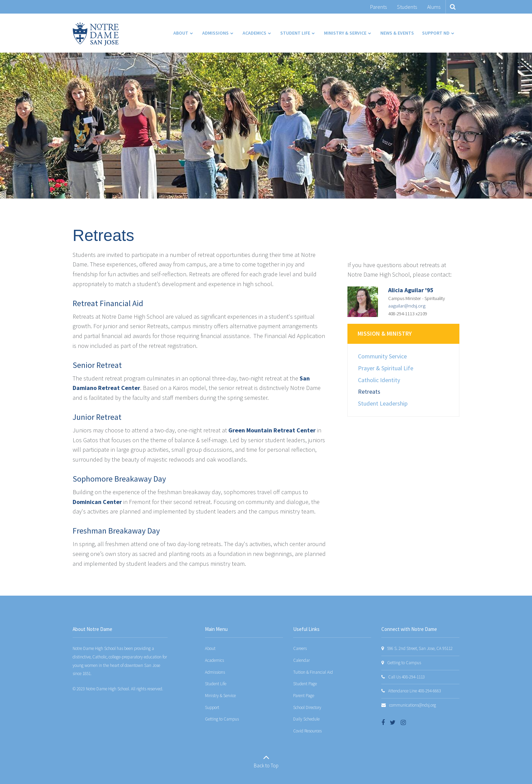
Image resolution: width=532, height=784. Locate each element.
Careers (300, 648)
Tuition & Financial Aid (313, 672)
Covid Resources (307, 731)
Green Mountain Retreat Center (272, 430)
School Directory (307, 707)
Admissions (215, 672)
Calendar (301, 660)
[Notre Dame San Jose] (96, 34)
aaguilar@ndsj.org (407, 306)
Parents (378, 7)
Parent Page (304, 696)
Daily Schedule (306, 719)
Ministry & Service (220, 696)
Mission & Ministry (385, 333)
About (210, 648)
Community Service (382, 356)
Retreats (369, 391)
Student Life (216, 684)
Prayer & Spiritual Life (386, 368)
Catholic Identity (379, 380)
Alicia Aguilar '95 (411, 290)
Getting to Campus (222, 719)
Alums (434, 7)
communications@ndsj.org (413, 705)
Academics (214, 660)
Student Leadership (383, 403)
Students (407, 7)
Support (212, 707)
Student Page (305, 684)
